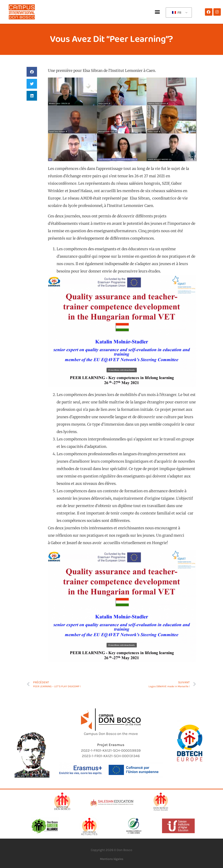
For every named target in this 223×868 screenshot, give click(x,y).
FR (177, 13)
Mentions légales (112, 859)
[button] (157, 12)
